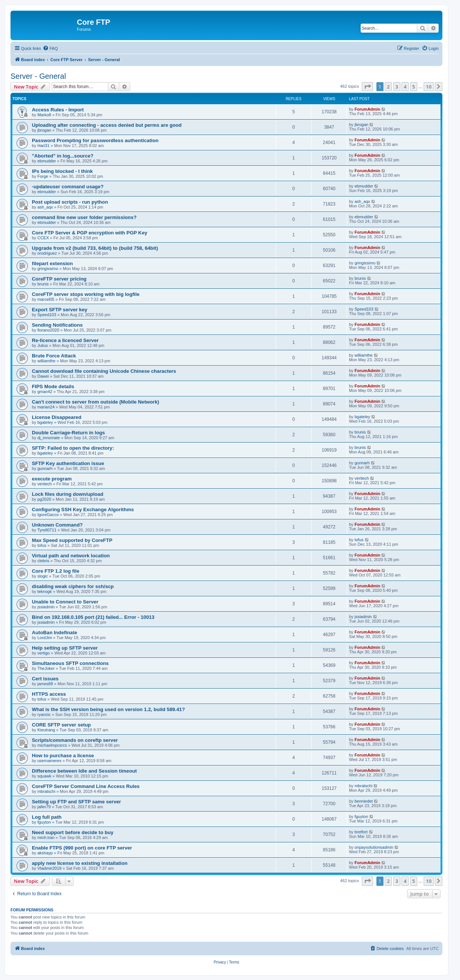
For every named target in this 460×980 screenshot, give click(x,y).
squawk (44, 776)
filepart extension (52, 263)
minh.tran (46, 837)
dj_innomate (49, 438)
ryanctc (44, 714)
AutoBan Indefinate (55, 633)
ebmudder (47, 161)
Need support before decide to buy (73, 832)
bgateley (45, 422)
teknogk (45, 591)
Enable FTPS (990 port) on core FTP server (82, 848)
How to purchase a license (63, 756)
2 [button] (388, 87)
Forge (43, 176)
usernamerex (49, 761)
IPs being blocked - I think (62, 171)
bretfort (361, 832)
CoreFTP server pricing (59, 279)
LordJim (45, 638)
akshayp (45, 853)
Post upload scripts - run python (70, 202)
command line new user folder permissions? (84, 217)
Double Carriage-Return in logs (68, 433)
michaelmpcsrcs (52, 745)
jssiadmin (46, 607)
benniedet (364, 801)
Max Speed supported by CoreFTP (72, 540)
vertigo (44, 653)
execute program (52, 479)
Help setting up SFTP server (65, 648)
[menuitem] (50, 48)
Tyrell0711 (47, 530)
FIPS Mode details (53, 386)
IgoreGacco (48, 515)
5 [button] (414, 87)
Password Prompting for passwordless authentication (95, 140)
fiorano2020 (48, 330)
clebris (43, 561)
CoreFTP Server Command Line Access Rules (86, 786)
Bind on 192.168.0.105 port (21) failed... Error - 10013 (93, 617)
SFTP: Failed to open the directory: (73, 448)
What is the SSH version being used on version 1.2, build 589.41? (108, 709)
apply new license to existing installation (80, 863)
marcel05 (46, 299)
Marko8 (44, 115)
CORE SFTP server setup (61, 725)
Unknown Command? (57, 525)
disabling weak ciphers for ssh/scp (73, 586)
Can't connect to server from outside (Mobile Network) (95, 402)
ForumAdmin (367, 109)
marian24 (46, 407)
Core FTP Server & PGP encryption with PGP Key (90, 233)
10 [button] (429, 87)
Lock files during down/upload (68, 494)
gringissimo (48, 269)
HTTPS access (49, 694)
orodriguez (47, 253)
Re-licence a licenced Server (65, 340)
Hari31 (43, 146)
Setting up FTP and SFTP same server (76, 802)
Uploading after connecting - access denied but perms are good (107, 125)
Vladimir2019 (49, 868)
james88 (45, 684)
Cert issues (45, 679)
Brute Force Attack (54, 356)
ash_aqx (45, 207)
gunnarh (45, 468)
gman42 (45, 392)
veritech (45, 484)
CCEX (43, 238)
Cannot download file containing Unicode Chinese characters (104, 371)
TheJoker (46, 668)
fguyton (44, 822)
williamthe (46, 361)
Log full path (47, 817)
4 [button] (405, 87)
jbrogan (44, 130)
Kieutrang (46, 730)
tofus (42, 545)
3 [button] (397, 87)
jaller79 (44, 807)
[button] (367, 87)
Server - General (38, 76)
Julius (43, 345)
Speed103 (47, 315)
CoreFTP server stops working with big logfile (86, 294)
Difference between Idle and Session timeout (84, 771)
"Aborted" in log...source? (63, 156)
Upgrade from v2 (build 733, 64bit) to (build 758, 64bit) (95, 248)
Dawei (43, 376)
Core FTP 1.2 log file (56, 571)
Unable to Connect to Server (65, 602)
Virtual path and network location (71, 556)
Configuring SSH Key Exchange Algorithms (83, 510)
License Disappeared (57, 417)
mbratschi (46, 791)
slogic (43, 576)
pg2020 (44, 499)
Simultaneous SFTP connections (70, 663)
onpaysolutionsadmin (374, 847)
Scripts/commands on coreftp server (75, 740)
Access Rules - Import (58, 110)
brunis (43, 284)
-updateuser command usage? (68, 187)
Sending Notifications (57, 325)
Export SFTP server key (60, 310)
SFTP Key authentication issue (68, 463)
